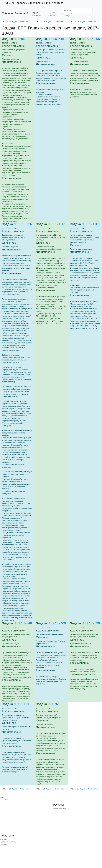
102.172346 (23, 623)
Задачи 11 (50, 22)
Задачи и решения (52, 14)
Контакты (4, 839)
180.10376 (22, 704)
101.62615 (56, 39)
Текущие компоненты (36, 14)
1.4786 (20, 39)
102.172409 (57, 623)
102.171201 (57, 224)
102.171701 (91, 224)
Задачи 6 (15, 22)
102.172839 (91, 623)
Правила (3, 844)
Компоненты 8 (60, 22)
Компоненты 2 (93, 22)
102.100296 (91, 39)
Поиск (67, 16)
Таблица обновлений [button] (15, 13)
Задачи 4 (83, 22)
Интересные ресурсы (61, 809)
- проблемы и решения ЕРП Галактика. (33, 3)
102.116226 (23, 224)
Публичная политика (8, 842)
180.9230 (55, 704)
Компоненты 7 (25, 22)
